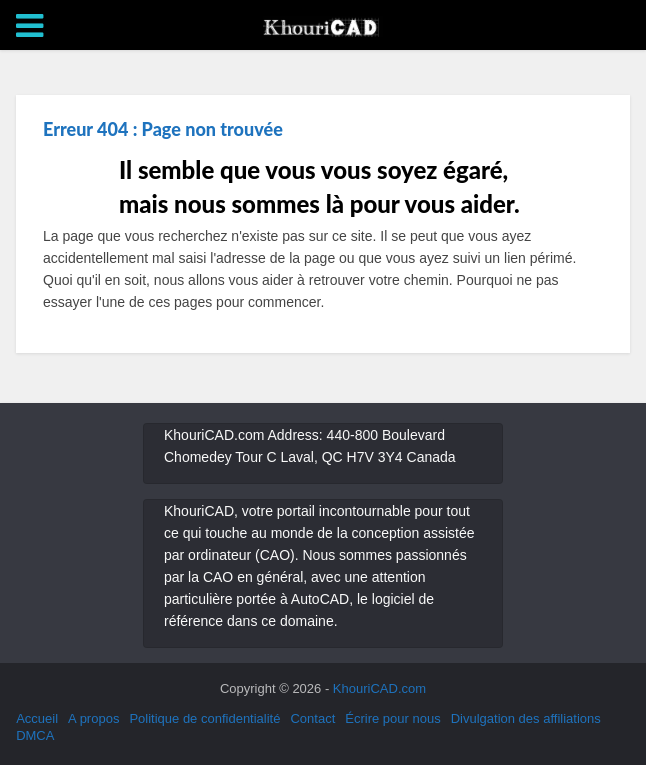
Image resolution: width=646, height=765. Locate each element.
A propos (93, 718)
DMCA (35, 735)
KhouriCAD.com (379, 688)
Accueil (37, 718)
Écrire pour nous (392, 718)
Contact (312, 718)
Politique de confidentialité (204, 718)
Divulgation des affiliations (526, 718)
